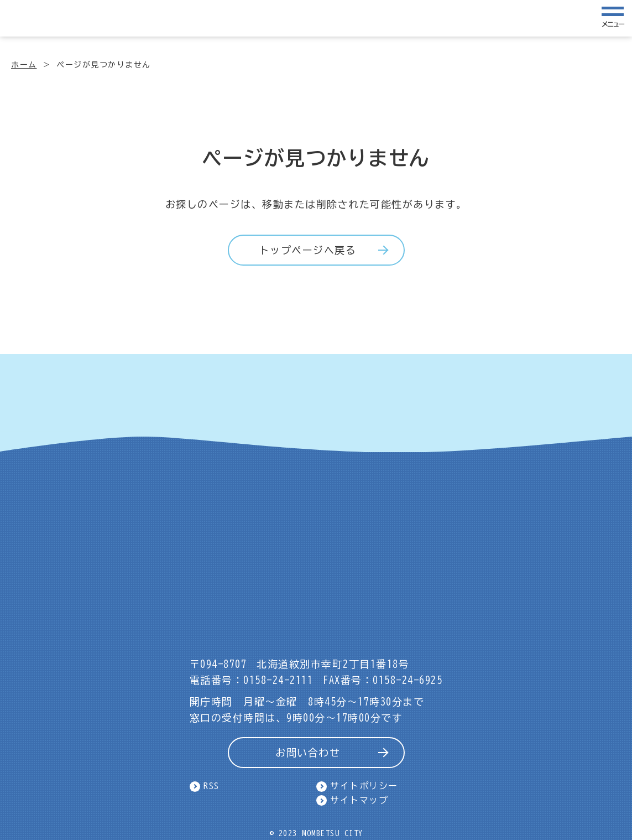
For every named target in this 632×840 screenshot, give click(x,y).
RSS (211, 786)
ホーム (24, 65)
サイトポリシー (364, 786)
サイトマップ (359, 800)
